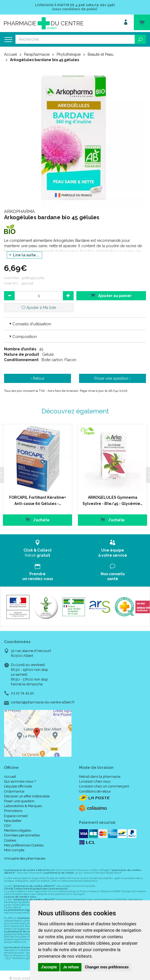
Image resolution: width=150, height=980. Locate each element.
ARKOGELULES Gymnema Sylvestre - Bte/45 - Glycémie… (112, 500)
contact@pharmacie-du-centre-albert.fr (43, 702)
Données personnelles (22, 835)
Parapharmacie (37, 54)
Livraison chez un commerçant (104, 786)
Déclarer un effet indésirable (27, 796)
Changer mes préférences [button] (107, 967)
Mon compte (14, 850)
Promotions (13, 811)
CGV (8, 826)
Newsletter (13, 820)
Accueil (11, 54)
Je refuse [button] (71, 967)
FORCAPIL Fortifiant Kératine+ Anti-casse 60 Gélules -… (37, 500)
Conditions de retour (95, 791)
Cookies (10, 840)
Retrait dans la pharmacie (100, 777)
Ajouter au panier (111, 295)
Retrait (37, 548)
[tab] (75, 324)
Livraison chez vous (95, 781)
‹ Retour (37, 378)
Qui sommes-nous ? (20, 781)
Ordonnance (14, 791)
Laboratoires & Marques (23, 806)
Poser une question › (112, 378)
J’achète (37, 520)
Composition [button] (23, 337)
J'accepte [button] (49, 967)
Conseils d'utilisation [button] (30, 324)
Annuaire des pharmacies (25, 858)
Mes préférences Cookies (24, 845)
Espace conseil (16, 816)
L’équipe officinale (18, 786)
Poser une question (19, 801)
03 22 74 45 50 (23, 693)
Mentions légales (18, 830)
